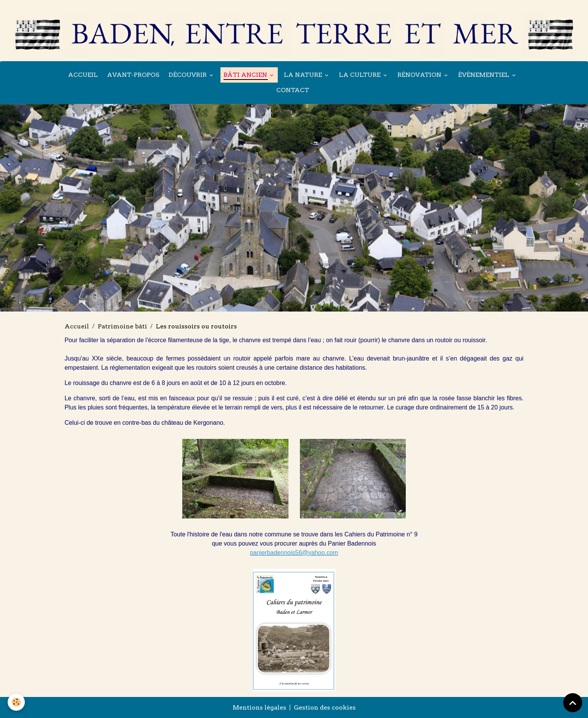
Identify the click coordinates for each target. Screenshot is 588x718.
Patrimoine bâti (122, 326)
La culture (360, 75)
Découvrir (188, 75)
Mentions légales (259, 707)
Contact (293, 90)
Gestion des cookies (325, 707)
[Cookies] (16, 702)
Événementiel (484, 75)
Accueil (83, 75)
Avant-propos (133, 75)
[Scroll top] (573, 703)
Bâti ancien (246, 75)
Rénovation (420, 75)
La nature (304, 75)
